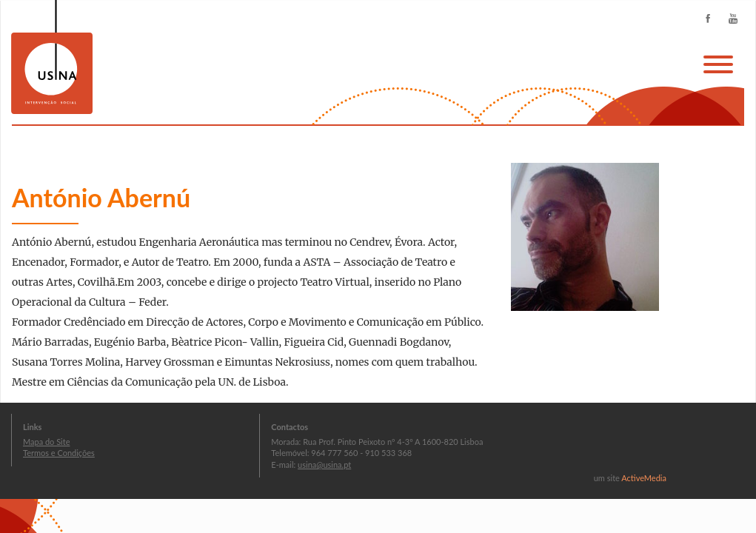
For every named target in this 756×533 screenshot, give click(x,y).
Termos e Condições (59, 453)
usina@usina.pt (324, 465)
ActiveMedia (644, 478)
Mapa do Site (46, 442)
